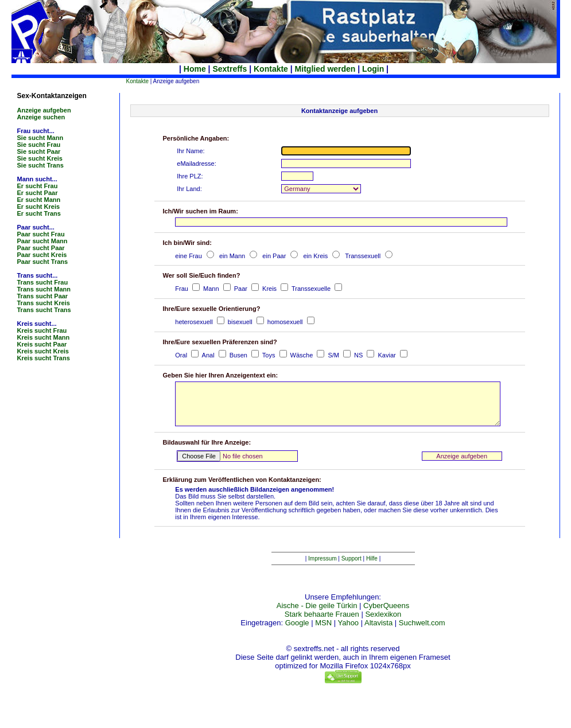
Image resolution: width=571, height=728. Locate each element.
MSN (323, 633)
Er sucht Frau (38, 186)
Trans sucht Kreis (44, 303)
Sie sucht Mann (40, 138)
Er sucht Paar (38, 193)
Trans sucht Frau (43, 282)
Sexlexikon (383, 624)
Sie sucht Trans (40, 165)
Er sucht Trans (39, 213)
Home (195, 69)
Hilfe (372, 569)
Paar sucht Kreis (42, 255)
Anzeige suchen (41, 117)
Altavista (378, 633)
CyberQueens (386, 616)
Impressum (322, 569)
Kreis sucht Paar (42, 344)
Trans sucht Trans (44, 310)
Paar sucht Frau (41, 234)
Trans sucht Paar (43, 296)
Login (373, 69)
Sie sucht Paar (39, 151)
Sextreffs (230, 69)
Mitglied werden (325, 69)
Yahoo (348, 633)
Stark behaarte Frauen (322, 624)
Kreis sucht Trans (44, 358)
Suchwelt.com (422, 633)
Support (351, 569)
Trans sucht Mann (44, 289)
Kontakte (271, 69)
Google (297, 633)
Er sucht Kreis (39, 207)
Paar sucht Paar (41, 248)
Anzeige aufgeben (44, 110)
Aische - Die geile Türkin (317, 616)
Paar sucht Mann (42, 241)
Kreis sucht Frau (42, 330)
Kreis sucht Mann (44, 337)
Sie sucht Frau (39, 145)
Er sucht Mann (39, 200)
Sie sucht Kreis (40, 158)
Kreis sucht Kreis (43, 351)
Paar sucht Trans (43, 262)
